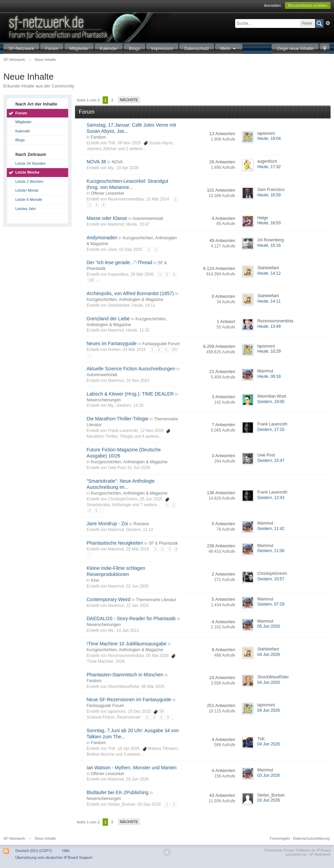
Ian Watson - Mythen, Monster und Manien (132, 768)
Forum (52, 49)
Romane (141, 524)
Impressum (162, 49)
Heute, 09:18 (269, 376)
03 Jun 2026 (269, 775)
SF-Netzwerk (21, 49)
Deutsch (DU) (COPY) (34, 851)
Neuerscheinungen (104, 400)
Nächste (129, 100)
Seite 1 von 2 (88, 100)
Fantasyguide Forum (161, 344)
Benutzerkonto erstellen (308, 5)
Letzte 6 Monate (29, 199)
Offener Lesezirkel (108, 193)
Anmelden (273, 5)
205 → (94, 280)
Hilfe (66, 851)
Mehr (229, 49)
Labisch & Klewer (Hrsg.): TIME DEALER (130, 394)
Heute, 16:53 (269, 223)
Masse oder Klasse (107, 218)
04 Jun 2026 (269, 655)
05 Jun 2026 (269, 626)
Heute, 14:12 (269, 273)
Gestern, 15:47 (271, 461)
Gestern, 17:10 (271, 430)
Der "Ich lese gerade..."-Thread (119, 262)
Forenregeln (280, 838)
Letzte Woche (27, 172)
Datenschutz (197, 49)
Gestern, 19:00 (271, 402)
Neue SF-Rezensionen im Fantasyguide (129, 700)
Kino (95, 580)
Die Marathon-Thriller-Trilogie (118, 419)
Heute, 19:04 (269, 139)
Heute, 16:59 (269, 195)
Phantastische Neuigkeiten (115, 543)
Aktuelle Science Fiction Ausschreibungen (131, 369)
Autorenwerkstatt (148, 219)
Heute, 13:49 (269, 326)
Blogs (134, 49)
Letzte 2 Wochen (29, 181)
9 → (170, 717)
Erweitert (328, 23)
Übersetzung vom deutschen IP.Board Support (54, 857)
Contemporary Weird (109, 599)
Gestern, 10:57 (271, 579)
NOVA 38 (96, 162)
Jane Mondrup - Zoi (107, 524)
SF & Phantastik (163, 543)
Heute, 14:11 (269, 301)
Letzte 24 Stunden (31, 163)
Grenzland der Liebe (108, 319)
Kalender (109, 49)
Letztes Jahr (26, 209)
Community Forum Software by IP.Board (297, 850)
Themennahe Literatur (156, 600)
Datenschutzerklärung (311, 838)
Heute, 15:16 (269, 245)
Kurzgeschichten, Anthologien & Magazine (125, 300)
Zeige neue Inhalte (295, 49)
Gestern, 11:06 (271, 551)
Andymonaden (102, 238)
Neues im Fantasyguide (112, 343)
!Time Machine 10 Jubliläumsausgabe (127, 644)
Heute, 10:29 (269, 351)
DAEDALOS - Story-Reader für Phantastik (131, 618)
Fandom (98, 137)
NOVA (117, 162)
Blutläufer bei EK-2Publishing (117, 792)
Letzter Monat (27, 190)
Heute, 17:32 (269, 167)
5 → (98, 511)
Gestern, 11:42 (271, 529)
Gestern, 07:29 (271, 604)
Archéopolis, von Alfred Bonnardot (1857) (130, 293)
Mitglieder (79, 49)
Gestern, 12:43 (271, 498)
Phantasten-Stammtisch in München (125, 675)
